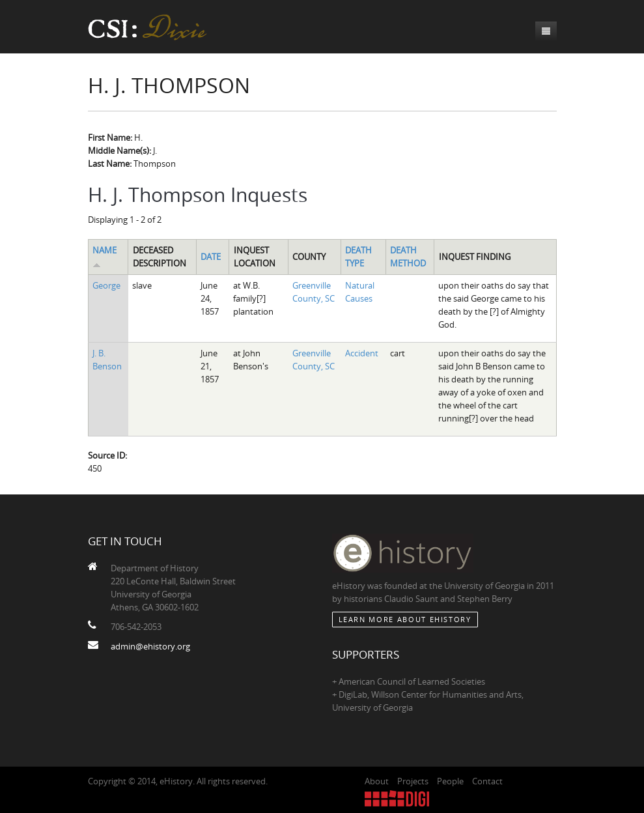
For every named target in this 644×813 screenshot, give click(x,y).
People (450, 781)
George (106, 285)
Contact (487, 781)
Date (211, 257)
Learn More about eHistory (405, 619)
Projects (413, 781)
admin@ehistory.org (150, 646)
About (377, 781)
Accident (362, 353)
